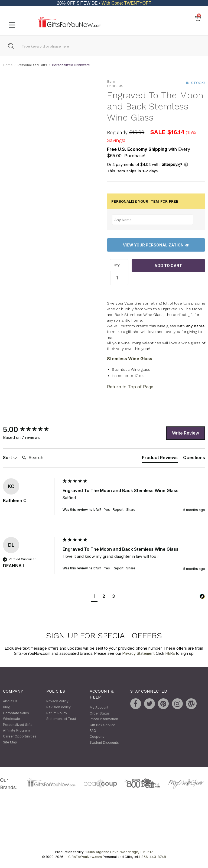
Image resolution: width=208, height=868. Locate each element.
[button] (94, 597)
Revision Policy (58, 707)
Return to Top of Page (130, 387)
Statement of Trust (61, 719)
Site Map (10, 742)
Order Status (100, 713)
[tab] (160, 459)
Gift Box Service (103, 725)
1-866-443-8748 (152, 857)
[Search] (42, 458)
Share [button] (131, 510)
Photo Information (104, 719)
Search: (20, 452)
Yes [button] (107, 510)
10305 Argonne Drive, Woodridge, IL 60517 (119, 852)
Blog (7, 707)
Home (8, 65)
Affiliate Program (16, 731)
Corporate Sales (16, 713)
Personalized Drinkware (71, 65)
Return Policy (57, 713)
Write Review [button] (186, 433)
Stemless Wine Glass (130, 359)
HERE (170, 654)
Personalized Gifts (32, 65)
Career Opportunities (20, 736)
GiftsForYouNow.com (85, 857)
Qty (117, 265)
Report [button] (118, 510)
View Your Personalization (156, 245)
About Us (10, 701)
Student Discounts (104, 742)
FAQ (93, 731)
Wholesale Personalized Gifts (18, 722)
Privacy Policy (57, 701)
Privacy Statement (139, 654)
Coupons (97, 737)
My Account (99, 707)
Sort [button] (10, 458)
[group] (31, 430)
